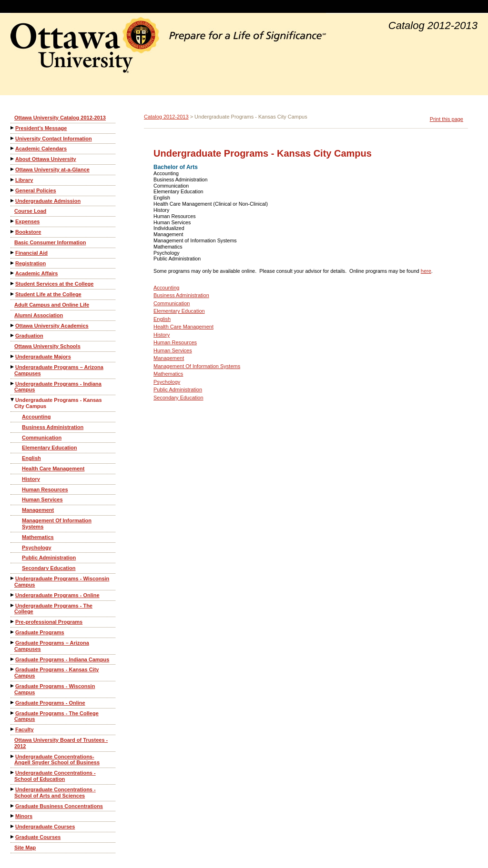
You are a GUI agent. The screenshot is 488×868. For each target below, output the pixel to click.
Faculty (25, 729)
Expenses (27, 221)
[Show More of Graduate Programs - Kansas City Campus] (13, 669)
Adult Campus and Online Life (52, 305)
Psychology (37, 548)
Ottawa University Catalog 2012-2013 (60, 118)
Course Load (30, 211)
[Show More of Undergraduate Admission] (13, 201)
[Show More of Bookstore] (13, 232)
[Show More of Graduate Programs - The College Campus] (13, 713)
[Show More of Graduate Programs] (13, 632)
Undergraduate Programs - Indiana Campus (58, 387)
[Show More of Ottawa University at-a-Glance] (13, 169)
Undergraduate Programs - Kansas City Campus (58, 403)
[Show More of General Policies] (13, 190)
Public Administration (49, 558)
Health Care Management (53, 469)
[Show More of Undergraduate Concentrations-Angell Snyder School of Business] (13, 756)
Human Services (42, 499)
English (31, 458)
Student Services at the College (54, 284)
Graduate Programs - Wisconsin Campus (55, 689)
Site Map (25, 848)
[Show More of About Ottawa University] (13, 159)
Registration (30, 263)
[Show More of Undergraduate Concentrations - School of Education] (13, 773)
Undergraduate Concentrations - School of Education (55, 776)
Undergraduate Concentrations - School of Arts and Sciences (55, 793)
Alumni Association (39, 315)
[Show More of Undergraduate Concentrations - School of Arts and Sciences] (13, 789)
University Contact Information (54, 139)
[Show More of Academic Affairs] (13, 273)
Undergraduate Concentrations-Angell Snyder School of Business (57, 760)
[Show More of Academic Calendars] (13, 148)
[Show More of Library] (13, 180)
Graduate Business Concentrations (59, 806)
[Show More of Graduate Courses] (13, 837)
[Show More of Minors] (13, 816)
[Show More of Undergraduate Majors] (13, 356)
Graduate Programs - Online (50, 703)
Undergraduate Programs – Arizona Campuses (59, 370)
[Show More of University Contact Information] (13, 138)
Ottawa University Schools (47, 346)
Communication (42, 438)
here (426, 271)
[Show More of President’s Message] (13, 128)
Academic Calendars (41, 149)
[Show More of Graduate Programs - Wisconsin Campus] (13, 686)
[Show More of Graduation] (13, 335)
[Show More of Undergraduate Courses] (13, 826)
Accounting (36, 417)
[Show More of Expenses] (13, 221)
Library (24, 180)
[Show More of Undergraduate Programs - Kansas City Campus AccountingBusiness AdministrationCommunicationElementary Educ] (13, 400)
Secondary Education (49, 568)
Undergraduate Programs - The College (53, 609)
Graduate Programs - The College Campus (56, 716)
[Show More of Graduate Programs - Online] (13, 703)
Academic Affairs (36, 273)
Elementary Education (50, 448)
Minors (24, 816)
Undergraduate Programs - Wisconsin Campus (62, 582)
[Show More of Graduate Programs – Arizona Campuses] (13, 643)
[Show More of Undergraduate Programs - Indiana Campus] (13, 384)
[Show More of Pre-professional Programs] (13, 622)
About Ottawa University (46, 159)
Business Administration (53, 427)
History (31, 479)
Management (38, 510)
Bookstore (28, 232)
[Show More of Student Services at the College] (13, 284)
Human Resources (45, 489)
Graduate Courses (38, 837)
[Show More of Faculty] (13, 729)
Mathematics (38, 537)
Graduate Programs (40, 632)
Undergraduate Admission (48, 201)
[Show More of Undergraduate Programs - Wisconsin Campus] (13, 578)
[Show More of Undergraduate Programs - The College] (13, 605)
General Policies (36, 190)
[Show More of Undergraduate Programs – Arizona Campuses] (13, 367)
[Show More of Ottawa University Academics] (13, 325)
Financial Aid (31, 253)
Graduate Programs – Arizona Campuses (52, 646)
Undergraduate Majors (43, 357)
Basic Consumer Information (50, 242)
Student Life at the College (48, 294)
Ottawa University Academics (52, 326)
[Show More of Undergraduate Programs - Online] (13, 595)
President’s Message (41, 128)
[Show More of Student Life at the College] (13, 294)
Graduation (29, 336)
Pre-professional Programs (49, 622)
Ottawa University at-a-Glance (52, 170)
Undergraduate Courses (45, 827)
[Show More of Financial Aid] (13, 253)
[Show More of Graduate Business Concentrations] (13, 806)
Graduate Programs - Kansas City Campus (56, 673)
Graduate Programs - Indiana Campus (62, 659)
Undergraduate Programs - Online (57, 595)
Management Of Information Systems (57, 524)
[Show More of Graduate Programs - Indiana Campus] (13, 659)
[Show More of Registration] (13, 263)
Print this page (447, 119)
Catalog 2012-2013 (166, 117)
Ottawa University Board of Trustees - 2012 (61, 743)
